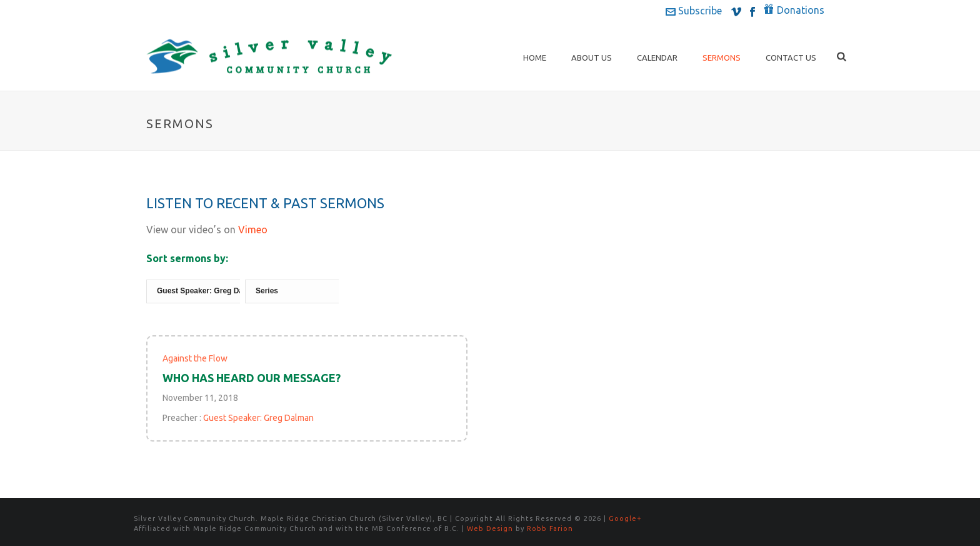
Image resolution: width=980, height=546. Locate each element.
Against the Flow (195, 358)
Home (535, 58)
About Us (592, 58)
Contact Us (791, 58)
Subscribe (694, 11)
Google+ (625, 518)
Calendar (657, 58)
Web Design (490, 528)
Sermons (722, 58)
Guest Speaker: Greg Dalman (258, 418)
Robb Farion (550, 528)
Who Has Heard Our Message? (252, 378)
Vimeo (253, 230)
